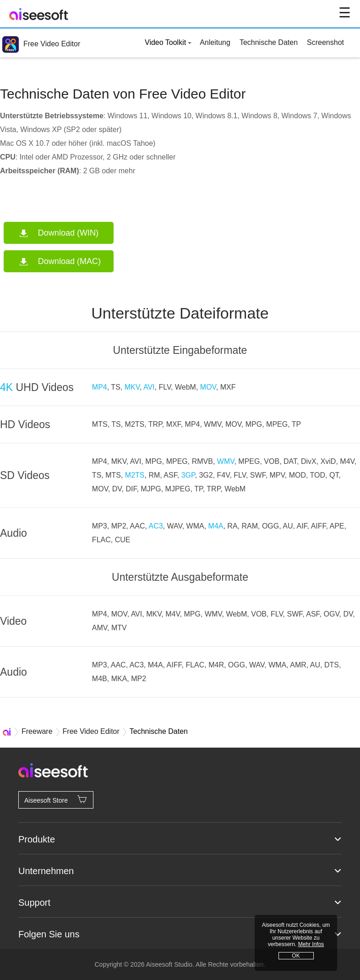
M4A (216, 526)
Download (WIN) (68, 233)
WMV (226, 461)
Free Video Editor (41, 44)
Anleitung (215, 42)
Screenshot (325, 42)
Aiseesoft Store (56, 799)
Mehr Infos (311, 944)
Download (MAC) (69, 261)
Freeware (37, 731)
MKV (132, 387)
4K (6, 387)
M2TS (135, 475)
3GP (188, 475)
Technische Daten (269, 42)
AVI (149, 387)
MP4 (100, 387)
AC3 (155, 526)
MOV (208, 387)
